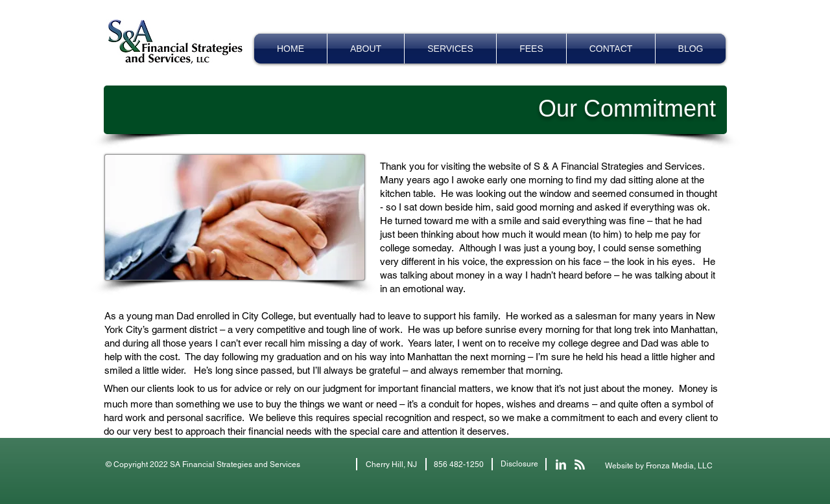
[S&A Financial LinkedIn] (561, 464)
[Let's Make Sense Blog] (580, 464)
